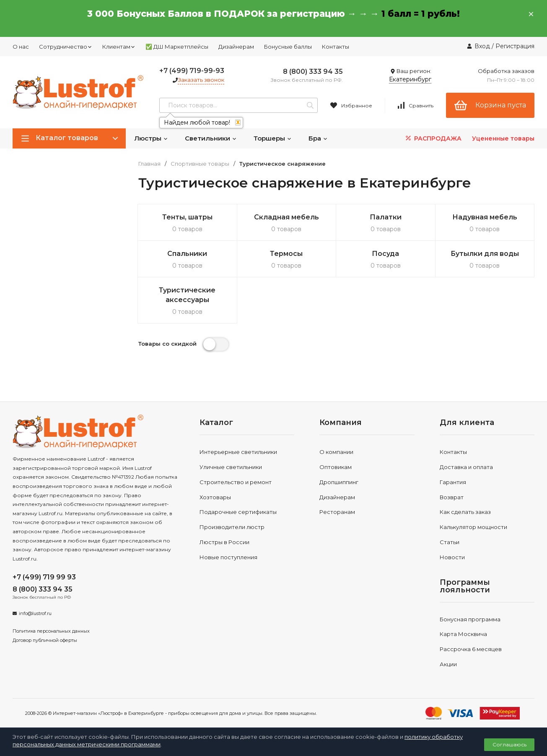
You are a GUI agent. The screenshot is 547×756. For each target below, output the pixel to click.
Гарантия (453, 482)
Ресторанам (337, 512)
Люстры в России (224, 542)
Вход (482, 46)
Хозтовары (215, 497)
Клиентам (119, 47)
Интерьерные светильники (238, 452)
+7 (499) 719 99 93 (44, 577)
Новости (452, 557)
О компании (336, 452)
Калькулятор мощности (473, 527)
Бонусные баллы (288, 47)
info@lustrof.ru (35, 613)
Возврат (452, 497)
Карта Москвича (463, 634)
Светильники (211, 138)
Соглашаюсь (509, 744)
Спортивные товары (200, 164)
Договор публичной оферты (45, 640)
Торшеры (273, 138)
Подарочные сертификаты (238, 512)
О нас (21, 47)
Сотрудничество (66, 47)
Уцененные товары (503, 138)
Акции (448, 664)
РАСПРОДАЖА (433, 138)
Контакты (336, 47)
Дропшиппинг (339, 482)
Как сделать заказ (465, 512)
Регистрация (515, 46)
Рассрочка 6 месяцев (471, 649)
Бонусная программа (470, 619)
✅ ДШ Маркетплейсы (177, 47)
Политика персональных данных (51, 631)
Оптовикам (336, 467)
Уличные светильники (231, 467)
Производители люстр (232, 527)
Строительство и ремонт (236, 482)
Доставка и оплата (466, 467)
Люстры (151, 138)
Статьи (450, 542)
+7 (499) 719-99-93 (192, 71)
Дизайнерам (236, 47)
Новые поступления (228, 557)
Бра (318, 138)
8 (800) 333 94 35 (313, 72)
